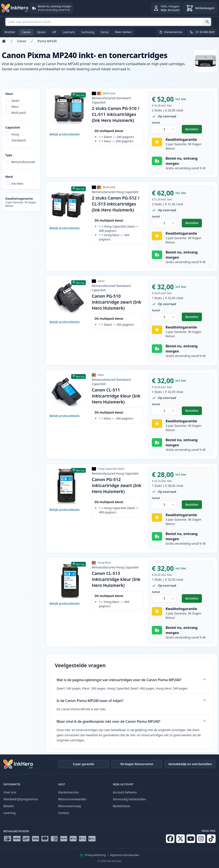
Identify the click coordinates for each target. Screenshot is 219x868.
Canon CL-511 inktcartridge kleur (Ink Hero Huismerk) (116, 396)
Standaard (19, 140)
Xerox (105, 32)
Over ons (10, 792)
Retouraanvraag (70, 806)
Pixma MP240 (47, 41)
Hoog (15, 134)
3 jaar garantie (83, 764)
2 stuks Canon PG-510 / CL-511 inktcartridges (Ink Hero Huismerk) (115, 114)
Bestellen (194, 130)
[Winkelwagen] (200, 8)
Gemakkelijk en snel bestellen (190, 764)
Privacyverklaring (95, 855)
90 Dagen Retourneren (137, 764)
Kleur (15, 107)
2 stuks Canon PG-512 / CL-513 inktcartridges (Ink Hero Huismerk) (115, 204)
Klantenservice (68, 792)
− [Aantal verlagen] (155, 129)
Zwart (15, 101)
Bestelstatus (121, 806)
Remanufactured (23, 162)
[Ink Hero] (15, 8)
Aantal (156, 123)
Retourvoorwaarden (72, 799)
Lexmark (69, 32)
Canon (26, 32)
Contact (64, 813)
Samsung (88, 32)
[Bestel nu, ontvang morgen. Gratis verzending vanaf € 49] (52, 8)
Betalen (9, 806)
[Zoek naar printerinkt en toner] (207, 22)
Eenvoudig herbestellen (129, 799)
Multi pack (19, 113)
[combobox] (108, 22)
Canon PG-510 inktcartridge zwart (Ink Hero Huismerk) (117, 302)
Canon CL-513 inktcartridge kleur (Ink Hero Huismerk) (116, 579)
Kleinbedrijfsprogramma (21, 799)
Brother (10, 32)
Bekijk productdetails (64, 134)
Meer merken (123, 32)
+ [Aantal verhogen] (173, 129)
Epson (41, 32)
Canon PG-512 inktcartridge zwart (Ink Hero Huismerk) (117, 485)
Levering (10, 813)
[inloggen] (166, 8)
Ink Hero (17, 184)
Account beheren (125, 792)
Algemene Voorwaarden (125, 855)
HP (54, 32)
